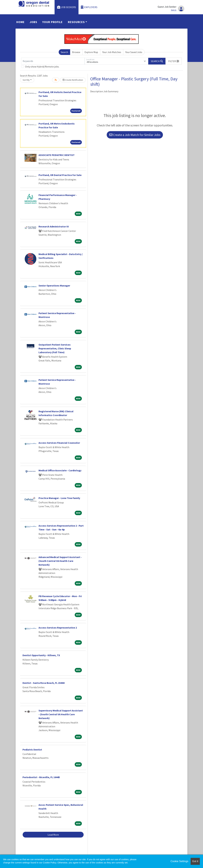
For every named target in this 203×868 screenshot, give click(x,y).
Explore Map (91, 52)
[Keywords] (53, 61)
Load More (53, 835)
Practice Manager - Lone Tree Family (59, 498)
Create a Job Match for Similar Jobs (135, 135)
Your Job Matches (112, 52)
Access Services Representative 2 (58, 628)
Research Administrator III (54, 226)
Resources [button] (76, 22)
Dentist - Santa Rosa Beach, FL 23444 (43, 683)
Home (20, 22)
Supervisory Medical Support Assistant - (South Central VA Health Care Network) (61, 714)
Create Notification (73, 80)
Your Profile (52, 22)
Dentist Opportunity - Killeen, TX (41, 655)
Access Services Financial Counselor (59, 443)
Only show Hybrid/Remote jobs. (42, 67)
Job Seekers (67, 7)
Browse (76, 52)
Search (64, 52)
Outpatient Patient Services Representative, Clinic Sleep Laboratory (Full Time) (55, 348)
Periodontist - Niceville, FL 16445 (41, 777)
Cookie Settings (179, 861)
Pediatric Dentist (32, 750)
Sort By (26, 80)
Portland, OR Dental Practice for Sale (60, 175)
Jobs (33, 22)
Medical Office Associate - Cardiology (60, 470)
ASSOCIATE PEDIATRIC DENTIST (57, 155)
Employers (89, 7)
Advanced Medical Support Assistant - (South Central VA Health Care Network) (60, 561)
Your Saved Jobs (134, 52)
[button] (174, 61)
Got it (195, 861)
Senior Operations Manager (54, 286)
